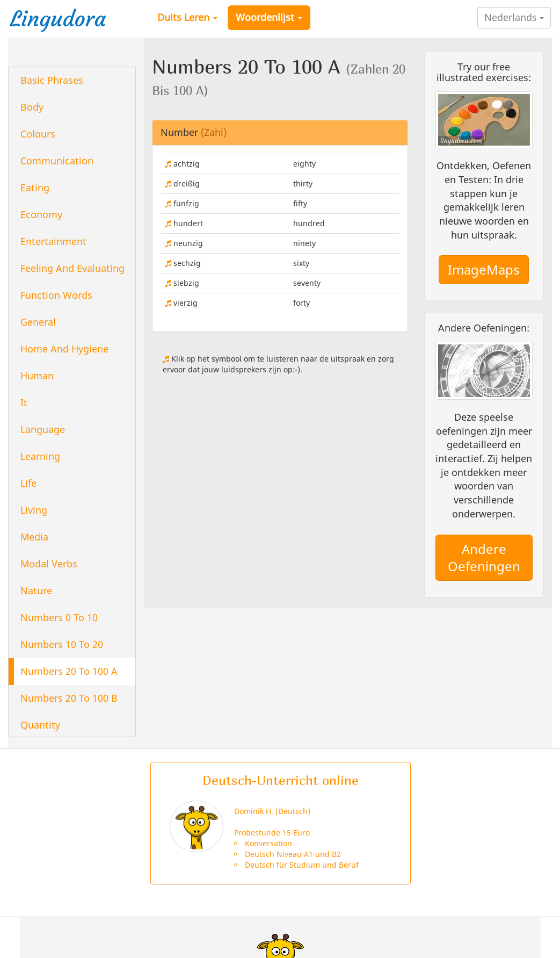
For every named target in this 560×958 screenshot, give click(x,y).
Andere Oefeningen (484, 557)
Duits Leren (187, 17)
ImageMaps (484, 269)
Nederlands (514, 17)
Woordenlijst (269, 17)
